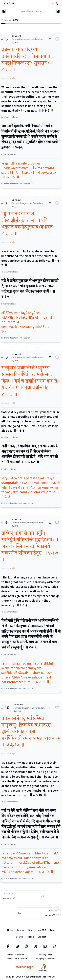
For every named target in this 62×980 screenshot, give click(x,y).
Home (10, 930)
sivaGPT (42, 930)
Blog (53, 930)
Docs (31, 930)
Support (42, 937)
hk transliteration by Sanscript (17, 184)
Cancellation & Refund (16, 959)
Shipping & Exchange (46, 959)
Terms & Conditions (16, 955)
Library (21, 930)
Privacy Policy (46, 955)
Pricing (30, 937)
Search (19, 937)
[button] (57, 39)
